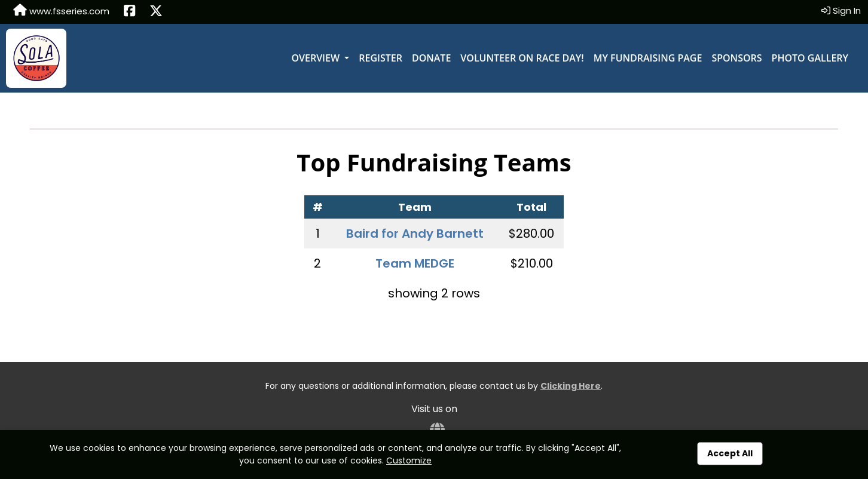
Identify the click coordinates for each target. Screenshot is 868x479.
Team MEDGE (415, 263)
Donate (431, 58)
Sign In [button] (841, 10)
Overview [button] (317, 58)
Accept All (730, 453)
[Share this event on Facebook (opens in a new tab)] (129, 12)
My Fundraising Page (648, 58)
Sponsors (736, 58)
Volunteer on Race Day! (522, 58)
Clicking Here (571, 386)
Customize (409, 460)
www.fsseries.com (61, 11)
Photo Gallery (810, 58)
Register (380, 58)
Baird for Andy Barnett (415, 234)
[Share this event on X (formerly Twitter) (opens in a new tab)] (156, 12)
